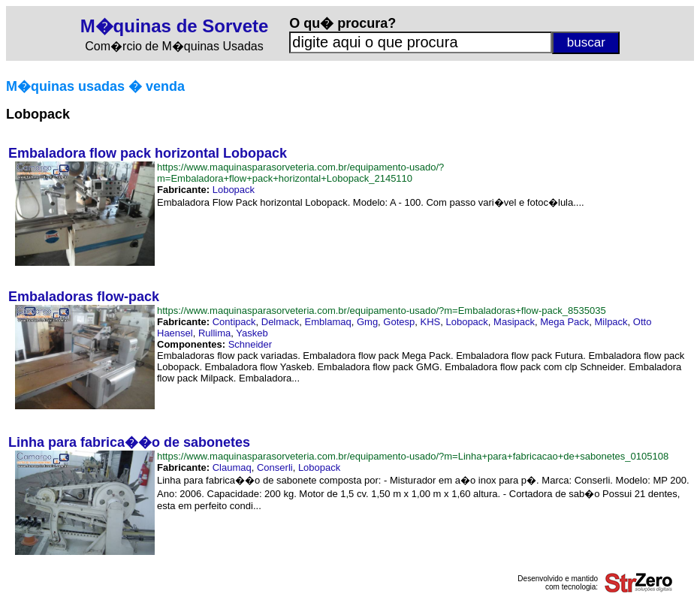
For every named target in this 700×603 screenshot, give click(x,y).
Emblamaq (328, 322)
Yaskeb (252, 333)
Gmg (367, 322)
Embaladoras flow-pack (84, 297)
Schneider (250, 344)
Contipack (234, 322)
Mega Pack (564, 322)
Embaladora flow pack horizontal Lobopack (148, 153)
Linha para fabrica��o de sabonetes (129, 442)
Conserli (275, 467)
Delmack (281, 322)
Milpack (611, 322)
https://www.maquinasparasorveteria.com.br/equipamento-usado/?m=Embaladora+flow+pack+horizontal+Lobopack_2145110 (300, 173)
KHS (431, 322)
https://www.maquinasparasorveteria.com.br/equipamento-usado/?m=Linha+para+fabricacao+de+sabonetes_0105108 (413, 456)
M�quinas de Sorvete (175, 26)
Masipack (514, 322)
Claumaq (232, 467)
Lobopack (234, 190)
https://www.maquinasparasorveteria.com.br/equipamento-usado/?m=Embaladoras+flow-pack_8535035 (382, 311)
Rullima (214, 333)
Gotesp (399, 322)
